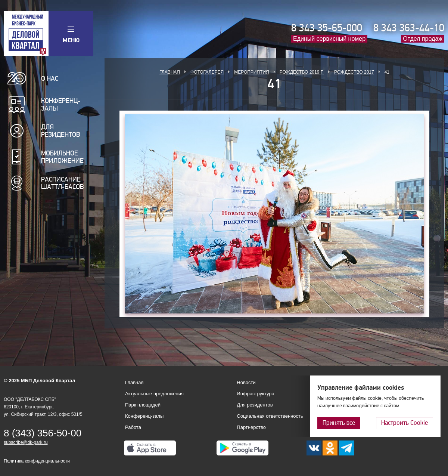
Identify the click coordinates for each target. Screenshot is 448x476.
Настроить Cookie (405, 423)
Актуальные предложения (154, 394)
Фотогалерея (207, 72)
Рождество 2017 (354, 72)
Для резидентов (61, 131)
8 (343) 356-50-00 (43, 433)
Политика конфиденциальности (37, 461)
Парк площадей (143, 405)
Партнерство (251, 427)
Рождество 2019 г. (302, 72)
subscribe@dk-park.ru (26, 442)
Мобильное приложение (62, 157)
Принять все (339, 423)
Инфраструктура (255, 394)
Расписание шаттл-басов (63, 183)
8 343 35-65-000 (327, 28)
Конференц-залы (61, 105)
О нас (50, 78)
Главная (170, 72)
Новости (246, 382)
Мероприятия (252, 72)
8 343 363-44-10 (409, 28)
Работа (133, 427)
